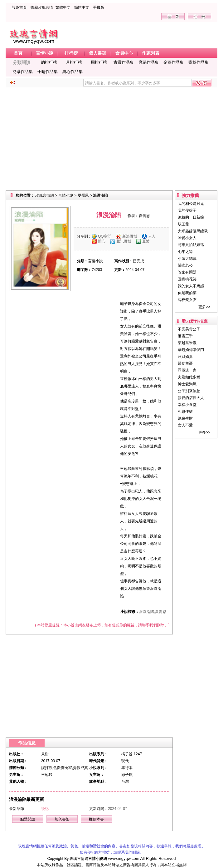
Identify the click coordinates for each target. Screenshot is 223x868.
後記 (45, 809)
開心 (102, 241)
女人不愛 (185, 425)
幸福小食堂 (187, 405)
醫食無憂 (185, 363)
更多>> (204, 307)
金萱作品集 (174, 62)
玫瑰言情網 (45, 195)
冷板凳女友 (187, 300)
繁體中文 (63, 7)
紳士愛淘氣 (187, 384)
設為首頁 (19, 7)
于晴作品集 (48, 72)
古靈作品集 (124, 62)
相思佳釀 (185, 412)
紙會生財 (185, 418)
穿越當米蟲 (187, 343)
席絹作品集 (149, 62)
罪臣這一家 (187, 370)
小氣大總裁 (187, 259)
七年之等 (185, 252)
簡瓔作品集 (23, 72)
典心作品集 (73, 72)
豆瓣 (146, 241)
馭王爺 (183, 224)
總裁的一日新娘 (191, 217)
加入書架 (62, 819)
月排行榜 (74, 62)
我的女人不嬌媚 (191, 286)
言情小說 (66, 195)
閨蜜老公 (185, 265)
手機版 (99, 7)
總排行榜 (49, 62)
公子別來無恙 (189, 391)
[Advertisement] (111, 139)
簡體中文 (82, 7)
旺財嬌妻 (185, 357)
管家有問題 (187, 272)
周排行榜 (99, 62)
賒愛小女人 (187, 238)
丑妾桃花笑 (187, 279)
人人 (152, 236)
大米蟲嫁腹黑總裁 (193, 231)
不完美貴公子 (189, 329)
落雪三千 (185, 336)
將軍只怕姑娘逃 (191, 245)
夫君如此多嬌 (189, 377)
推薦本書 (96, 819)
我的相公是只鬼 (191, 204)
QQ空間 (105, 236)
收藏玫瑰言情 (42, 7)
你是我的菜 (187, 293)
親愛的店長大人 (191, 398)
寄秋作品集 (199, 62)
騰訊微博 (124, 241)
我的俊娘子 (187, 210)
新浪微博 (130, 236)
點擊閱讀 (28, 819)
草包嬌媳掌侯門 (191, 350)
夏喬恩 (83, 195)
